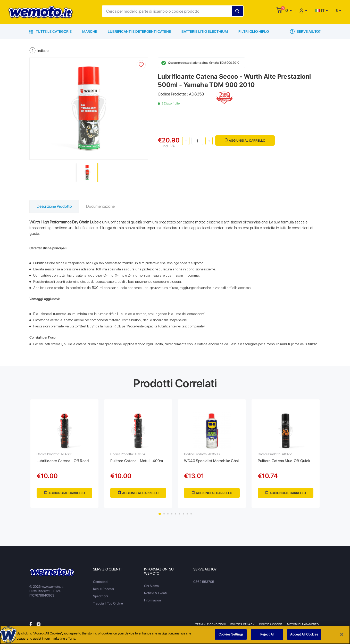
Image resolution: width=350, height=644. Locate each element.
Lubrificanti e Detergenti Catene (139, 31)
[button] (289, 10)
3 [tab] (168, 514)
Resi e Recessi (103, 589)
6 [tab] (180, 514)
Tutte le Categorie (51, 31)
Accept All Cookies (304, 637)
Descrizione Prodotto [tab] (54, 206)
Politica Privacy (243, 624)
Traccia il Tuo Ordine (108, 603)
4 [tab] (172, 514)
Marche (90, 31)
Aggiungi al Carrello (245, 140)
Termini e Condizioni (211, 624)
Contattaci (101, 582)
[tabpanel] (64, 454)
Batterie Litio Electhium (205, 31)
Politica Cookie (271, 624)
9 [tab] (191, 514)
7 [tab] (183, 514)
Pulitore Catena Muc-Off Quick (284, 461)
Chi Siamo (151, 586)
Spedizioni (101, 596)
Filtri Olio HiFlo (254, 31)
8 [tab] (187, 514)
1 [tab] (160, 514)
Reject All (267, 637)
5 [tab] (176, 514)
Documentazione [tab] (100, 206)
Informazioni (153, 600)
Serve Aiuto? (305, 31)
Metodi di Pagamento (303, 624)
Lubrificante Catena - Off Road (63, 461)
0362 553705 (204, 582)
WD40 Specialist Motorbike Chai (211, 461)
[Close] (342, 637)
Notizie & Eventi (155, 593)
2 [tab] (164, 514)
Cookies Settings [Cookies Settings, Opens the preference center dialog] (231, 637)
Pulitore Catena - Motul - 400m (137, 461)
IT (320, 10)
